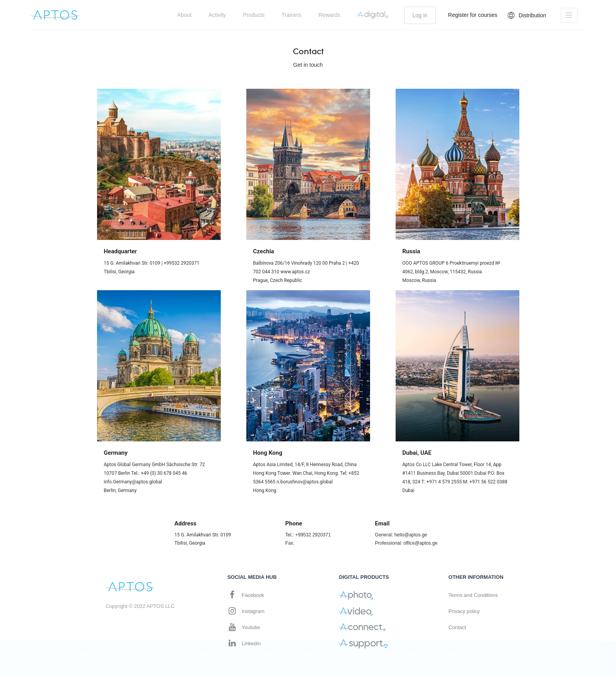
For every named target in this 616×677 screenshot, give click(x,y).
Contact (457, 627)
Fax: (290, 543)
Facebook (246, 595)
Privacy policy (464, 611)
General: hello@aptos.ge (401, 535)
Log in (420, 15)
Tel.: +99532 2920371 (308, 535)
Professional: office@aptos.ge (406, 543)
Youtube (244, 627)
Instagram (246, 611)
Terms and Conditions (473, 595)
